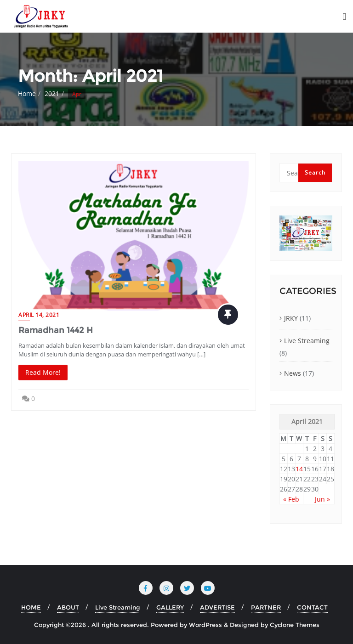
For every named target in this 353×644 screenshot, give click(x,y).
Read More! (43, 372)
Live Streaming (307, 341)
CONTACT (312, 607)
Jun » (322, 499)
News (293, 373)
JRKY (291, 318)
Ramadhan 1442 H (56, 330)
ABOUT (68, 607)
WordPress (205, 625)
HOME (31, 607)
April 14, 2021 (39, 315)
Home (27, 93)
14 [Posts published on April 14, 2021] (299, 469)
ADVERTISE (217, 607)
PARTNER (266, 607)
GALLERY (170, 607)
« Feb (291, 499)
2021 (52, 93)
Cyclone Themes (295, 625)
